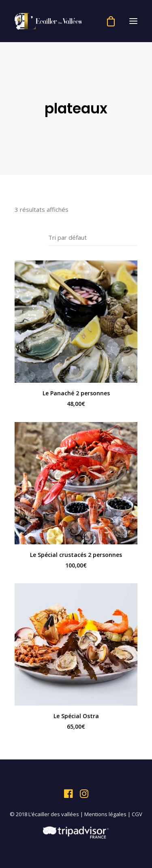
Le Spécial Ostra (76, 716)
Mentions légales (105, 814)
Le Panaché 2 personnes (76, 393)
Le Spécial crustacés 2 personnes (76, 555)
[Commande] (93, 238)
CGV (137, 814)
